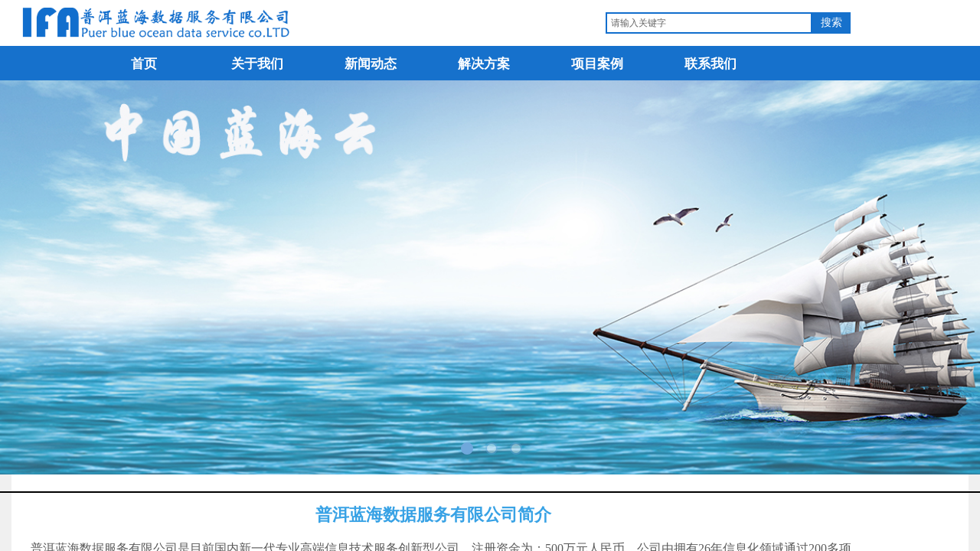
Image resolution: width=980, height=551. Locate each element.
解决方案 (484, 64)
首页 (144, 64)
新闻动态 (371, 64)
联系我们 (710, 64)
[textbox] (709, 23)
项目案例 (597, 64)
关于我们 (257, 64)
